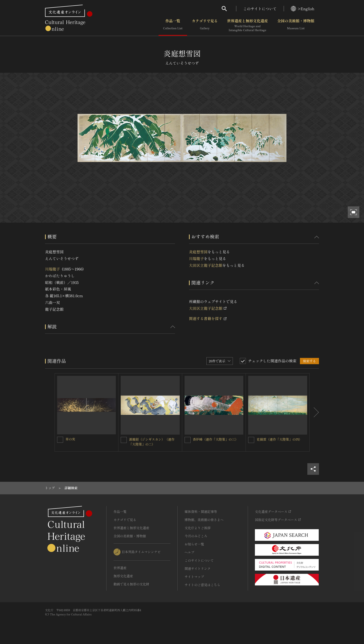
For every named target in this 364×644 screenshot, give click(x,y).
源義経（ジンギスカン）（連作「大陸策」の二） (152, 442)
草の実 (70, 439)
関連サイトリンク (198, 568)
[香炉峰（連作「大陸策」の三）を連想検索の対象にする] (188, 440)
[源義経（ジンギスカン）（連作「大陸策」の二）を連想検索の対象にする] (124, 440)
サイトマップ (194, 577)
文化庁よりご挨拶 (198, 528)
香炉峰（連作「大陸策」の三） (216, 439)
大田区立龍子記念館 (206, 265)
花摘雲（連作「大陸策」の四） (279, 439)
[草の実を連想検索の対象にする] (60, 440)
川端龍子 (52, 269)
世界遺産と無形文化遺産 (247, 25)
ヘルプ (189, 552)
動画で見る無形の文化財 (131, 584)
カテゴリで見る (205, 25)
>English (303, 9)
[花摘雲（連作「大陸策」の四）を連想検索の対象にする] (251, 440)
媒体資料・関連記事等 (201, 512)
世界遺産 (120, 568)
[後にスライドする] (314, 413)
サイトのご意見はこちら (202, 585)
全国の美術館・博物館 (296, 25)
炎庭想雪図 (198, 252)
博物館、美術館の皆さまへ (204, 520)
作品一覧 (173, 25)
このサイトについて (260, 9)
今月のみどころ (196, 536)
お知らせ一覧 (194, 544)
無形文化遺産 (123, 576)
